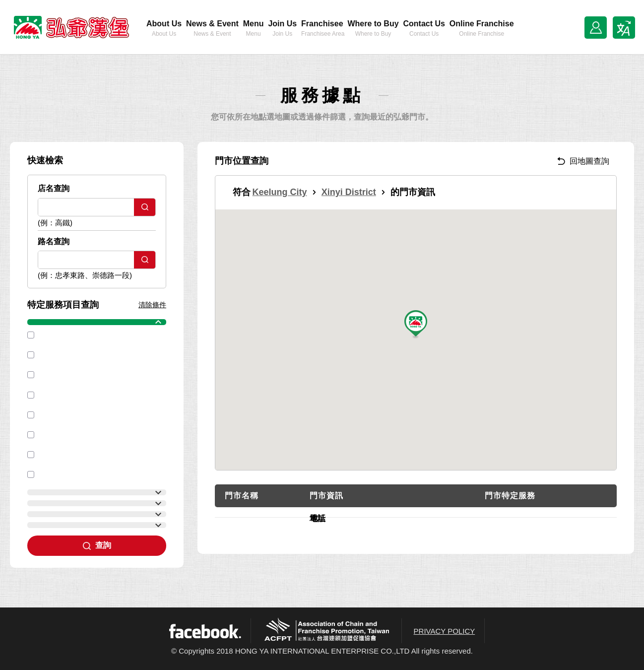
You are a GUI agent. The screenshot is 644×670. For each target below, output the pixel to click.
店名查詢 (54, 188)
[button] (416, 325)
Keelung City (280, 192)
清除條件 (152, 305)
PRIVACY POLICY (445, 631)
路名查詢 (54, 241)
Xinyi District (349, 192)
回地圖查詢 (583, 161)
